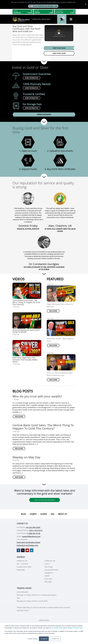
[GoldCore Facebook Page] (19, 550)
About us (62, 514)
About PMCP (46, 19)
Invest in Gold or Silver (30, 67)
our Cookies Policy (57, 628)
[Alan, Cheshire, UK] (60, 199)
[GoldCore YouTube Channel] (27, 550)
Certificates (36, 19)
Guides (44, 514)
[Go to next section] (44, 61)
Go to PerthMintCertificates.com (43, 6)
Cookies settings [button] (33, 639)
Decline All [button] (55, 639)
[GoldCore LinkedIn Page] (32, 550)
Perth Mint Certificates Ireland (28, 542)
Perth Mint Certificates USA (27, 545)
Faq (52, 514)
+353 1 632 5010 (36, 530)
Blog (23, 514)
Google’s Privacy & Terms (75, 628)
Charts (33, 514)
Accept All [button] (44, 639)
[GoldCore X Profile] (23, 550)
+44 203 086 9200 (33, 527)
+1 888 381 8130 (33, 533)
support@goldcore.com (31, 536)
